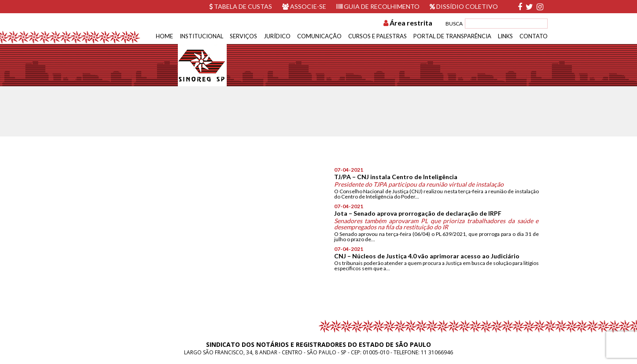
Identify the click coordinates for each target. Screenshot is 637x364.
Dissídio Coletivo (464, 6)
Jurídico (277, 36)
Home (164, 36)
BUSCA (454, 24)
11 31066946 (437, 352)
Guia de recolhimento (378, 6)
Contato (534, 36)
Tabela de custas (241, 6)
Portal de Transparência (452, 36)
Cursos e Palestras (377, 36)
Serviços (243, 36)
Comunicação (319, 36)
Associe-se (304, 6)
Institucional (201, 36)
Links (505, 36)
